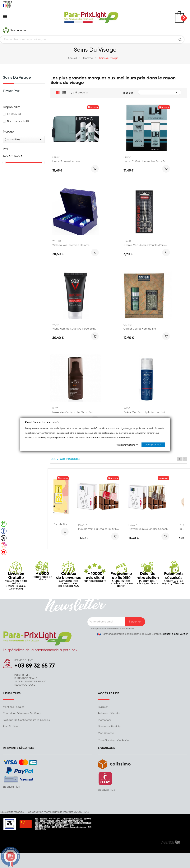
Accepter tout (153, 445)
